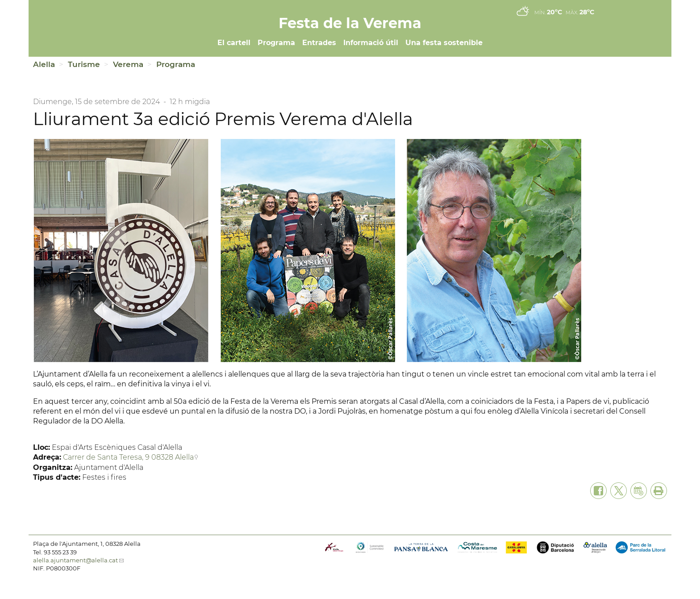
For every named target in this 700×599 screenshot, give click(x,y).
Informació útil (371, 43)
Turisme (84, 64)
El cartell (234, 43)
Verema (128, 64)
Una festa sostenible (444, 43)
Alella (44, 64)
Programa (276, 43)
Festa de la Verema (350, 23)
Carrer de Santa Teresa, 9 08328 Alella (128, 457)
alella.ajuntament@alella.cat (75, 560)
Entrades (319, 43)
